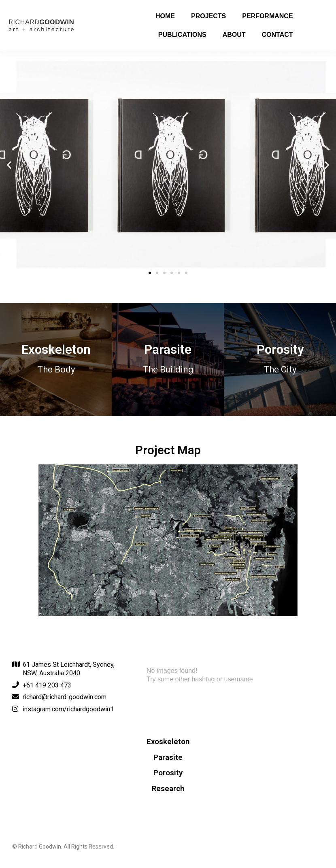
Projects (208, 16)
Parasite (168, 757)
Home (165, 16)
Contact (278, 35)
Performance (267, 16)
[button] (150, 273)
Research (168, 789)
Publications (182, 35)
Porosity (168, 773)
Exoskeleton (168, 742)
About (234, 35)
